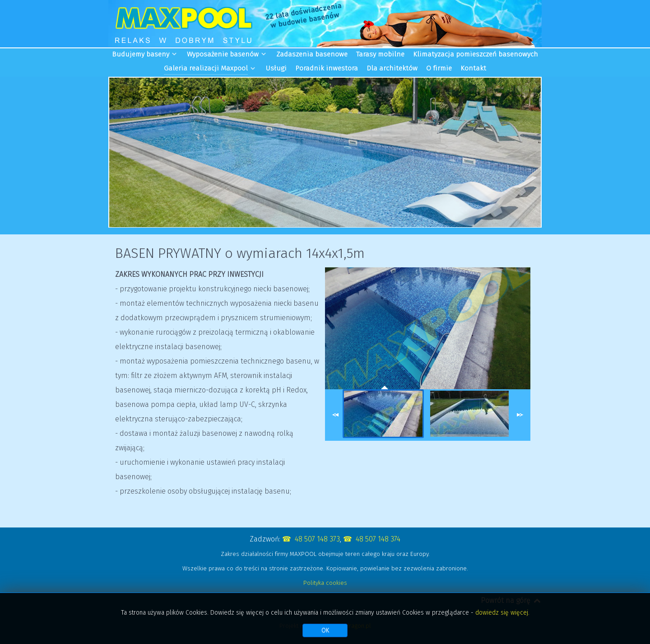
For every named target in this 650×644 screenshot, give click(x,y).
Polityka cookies (325, 583)
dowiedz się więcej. (502, 613)
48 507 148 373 (317, 539)
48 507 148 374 (378, 539)
